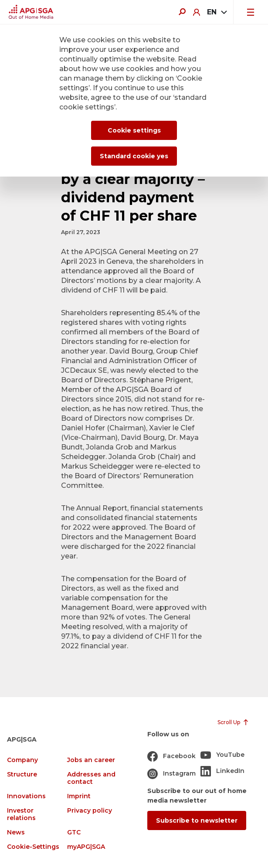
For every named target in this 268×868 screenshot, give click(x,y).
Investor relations (21, 814)
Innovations (26, 796)
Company (22, 760)
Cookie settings (134, 130)
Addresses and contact (91, 778)
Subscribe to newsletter (197, 820)
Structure (22, 774)
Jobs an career (91, 760)
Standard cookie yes (134, 156)
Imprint (79, 796)
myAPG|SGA (86, 847)
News (16, 832)
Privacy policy (90, 811)
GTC (74, 832)
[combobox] (217, 12)
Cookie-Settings (33, 847)
